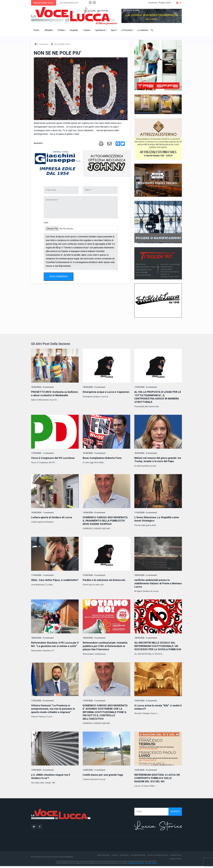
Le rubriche (144, 30)
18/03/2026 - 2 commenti (145, 575)
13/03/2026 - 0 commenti (145, 772)
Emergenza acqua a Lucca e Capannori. (100, 394)
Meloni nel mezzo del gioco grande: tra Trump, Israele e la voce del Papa (157, 459)
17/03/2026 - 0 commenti (42, 703)
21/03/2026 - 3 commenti (94, 575)
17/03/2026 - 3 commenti (94, 703)
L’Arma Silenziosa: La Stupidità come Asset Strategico (158, 519)
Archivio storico (151, 865)
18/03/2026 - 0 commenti (94, 637)
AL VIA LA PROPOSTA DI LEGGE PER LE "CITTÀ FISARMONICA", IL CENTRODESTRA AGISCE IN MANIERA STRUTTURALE (158, 397)
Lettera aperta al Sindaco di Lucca (52, 517)
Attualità (49, 30)
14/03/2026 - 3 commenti (94, 772)
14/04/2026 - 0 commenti (94, 512)
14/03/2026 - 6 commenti (42, 772)
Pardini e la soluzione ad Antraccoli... (106, 579)
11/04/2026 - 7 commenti (42, 575)
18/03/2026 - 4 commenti (42, 637)
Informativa (124, 857)
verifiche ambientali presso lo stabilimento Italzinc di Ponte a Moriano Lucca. (154, 583)
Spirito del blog (103, 857)
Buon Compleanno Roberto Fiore (103, 458)
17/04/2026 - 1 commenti (42, 453)
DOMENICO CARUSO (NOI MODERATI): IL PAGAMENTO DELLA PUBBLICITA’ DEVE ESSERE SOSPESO (106, 520)
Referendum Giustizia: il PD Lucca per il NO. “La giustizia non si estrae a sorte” (55, 645)
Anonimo (38, 143)
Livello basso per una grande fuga (104, 777)
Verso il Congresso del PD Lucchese (54, 458)
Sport (114, 30)
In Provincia (128, 30)
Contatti (115, 857)
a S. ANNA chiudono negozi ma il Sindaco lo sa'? (51, 778)
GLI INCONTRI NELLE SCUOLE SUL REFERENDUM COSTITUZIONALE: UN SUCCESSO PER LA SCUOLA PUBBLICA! (157, 647)
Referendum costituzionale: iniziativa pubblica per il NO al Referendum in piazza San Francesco (106, 645)
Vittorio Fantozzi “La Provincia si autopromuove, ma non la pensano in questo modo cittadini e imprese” (54, 711)
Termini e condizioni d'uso (158, 857)
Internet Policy (176, 857)
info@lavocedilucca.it (136, 865)
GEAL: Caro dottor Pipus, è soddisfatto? (48, 581)
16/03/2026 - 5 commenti (145, 703)
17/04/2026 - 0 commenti (145, 387)
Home (36, 30)
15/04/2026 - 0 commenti (94, 453)
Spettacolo (101, 30)
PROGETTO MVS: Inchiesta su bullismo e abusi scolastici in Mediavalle (50, 395)
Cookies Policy (175, 860)
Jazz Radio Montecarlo (69, 3)
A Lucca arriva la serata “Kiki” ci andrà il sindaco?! (154, 709)
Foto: (46, 223)
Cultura (87, 30)
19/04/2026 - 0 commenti (42, 387)
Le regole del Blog (138, 857)
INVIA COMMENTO (59, 277)
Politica (62, 30)
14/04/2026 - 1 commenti (42, 512)
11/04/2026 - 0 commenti (145, 512)
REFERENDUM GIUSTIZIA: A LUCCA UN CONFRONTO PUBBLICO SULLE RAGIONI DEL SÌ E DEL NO (156, 780)
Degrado (74, 30)
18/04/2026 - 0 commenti (94, 387)
